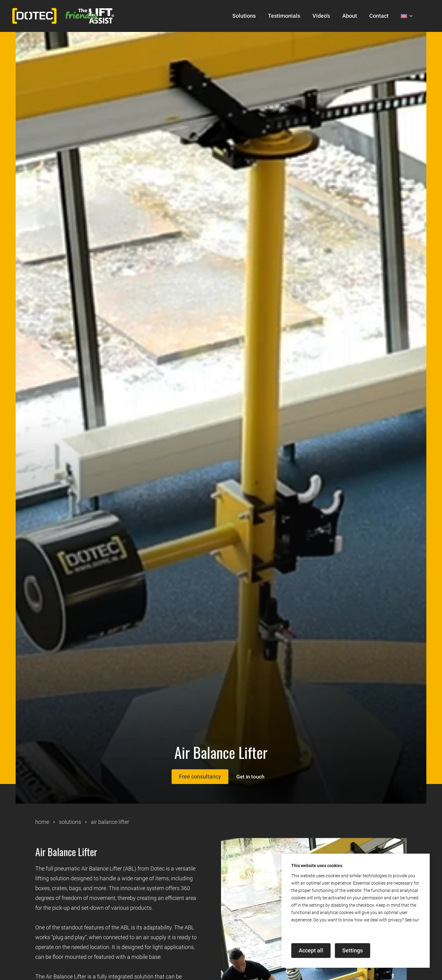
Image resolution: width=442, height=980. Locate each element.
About (350, 16)
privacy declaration (309, 927)
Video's (321, 16)
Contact (379, 16)
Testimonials (284, 16)
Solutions (244, 16)
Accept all (311, 950)
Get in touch (252, 776)
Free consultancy (197, 776)
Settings (353, 950)
